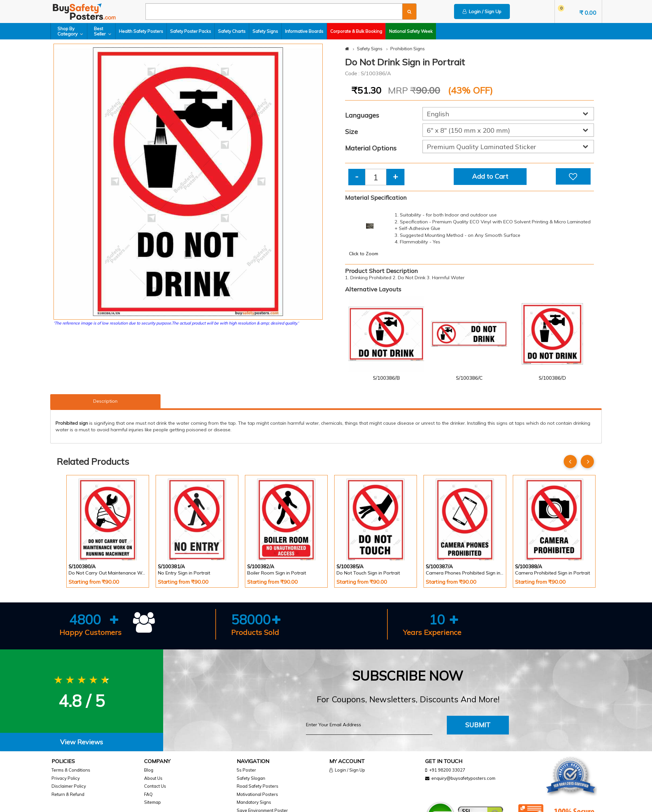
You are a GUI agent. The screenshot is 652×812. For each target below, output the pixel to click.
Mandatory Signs (254, 802)
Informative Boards (304, 31)
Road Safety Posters (258, 786)
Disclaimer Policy (69, 786)
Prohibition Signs (408, 49)
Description (105, 401)
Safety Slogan (251, 778)
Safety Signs (265, 31)
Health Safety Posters (141, 31)
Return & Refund (68, 794)
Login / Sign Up (482, 11)
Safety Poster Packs (191, 31)
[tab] (82, 742)
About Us (153, 778)
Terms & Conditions (71, 770)
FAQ (148, 794)
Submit (478, 725)
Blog (149, 770)
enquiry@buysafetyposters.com (463, 778)
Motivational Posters (257, 794)
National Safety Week (411, 31)
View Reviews (82, 742)
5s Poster (246, 770)
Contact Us (155, 786)
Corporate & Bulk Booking (356, 31)
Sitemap (152, 802)
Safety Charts (232, 31)
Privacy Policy (66, 778)
